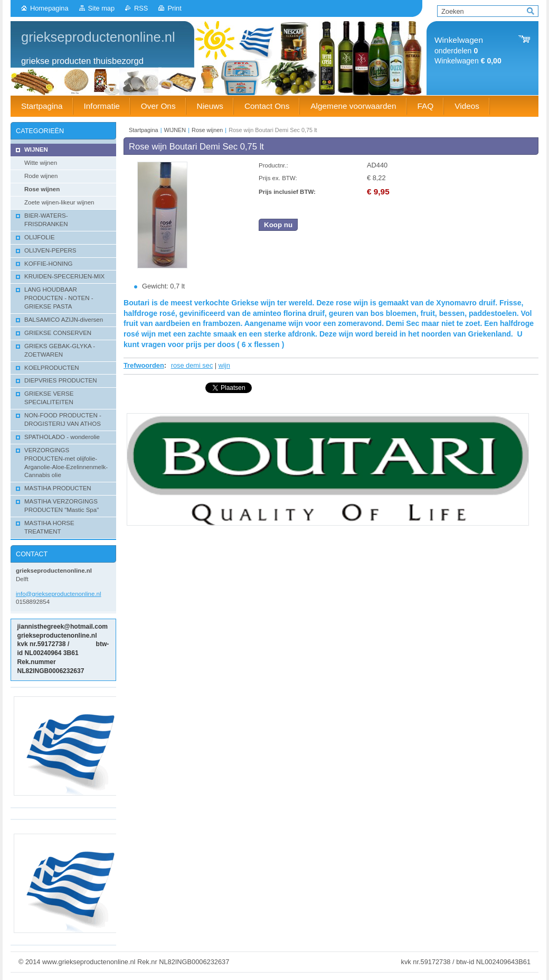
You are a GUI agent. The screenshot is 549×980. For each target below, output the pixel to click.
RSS (141, 8)
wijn (224, 365)
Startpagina (144, 130)
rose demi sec (192, 365)
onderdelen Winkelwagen (468, 50)
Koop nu (278, 225)
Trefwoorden (144, 365)
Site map (102, 8)
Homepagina (49, 8)
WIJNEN (175, 130)
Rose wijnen (207, 130)
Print (174, 8)
